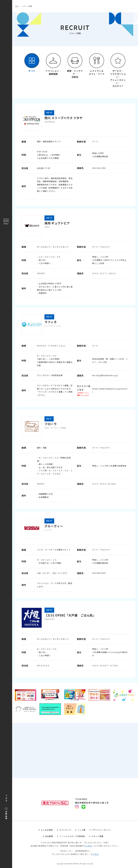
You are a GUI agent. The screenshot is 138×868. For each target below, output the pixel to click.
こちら (89, 846)
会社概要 (49, 837)
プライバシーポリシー (102, 830)
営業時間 (6, 814)
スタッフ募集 (27, 6)
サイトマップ (65, 830)
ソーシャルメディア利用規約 (72, 837)
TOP (6, 798)
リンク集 (81, 830)
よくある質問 (47, 830)
